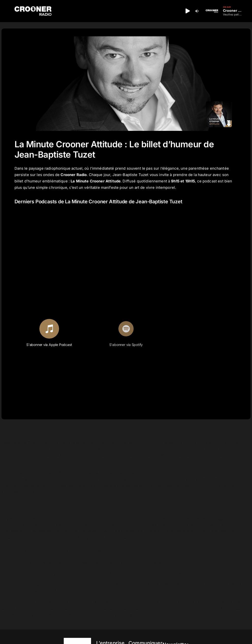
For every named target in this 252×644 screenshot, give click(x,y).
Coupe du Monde (17, 455)
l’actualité (103, 573)
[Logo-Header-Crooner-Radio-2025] (33, 8)
